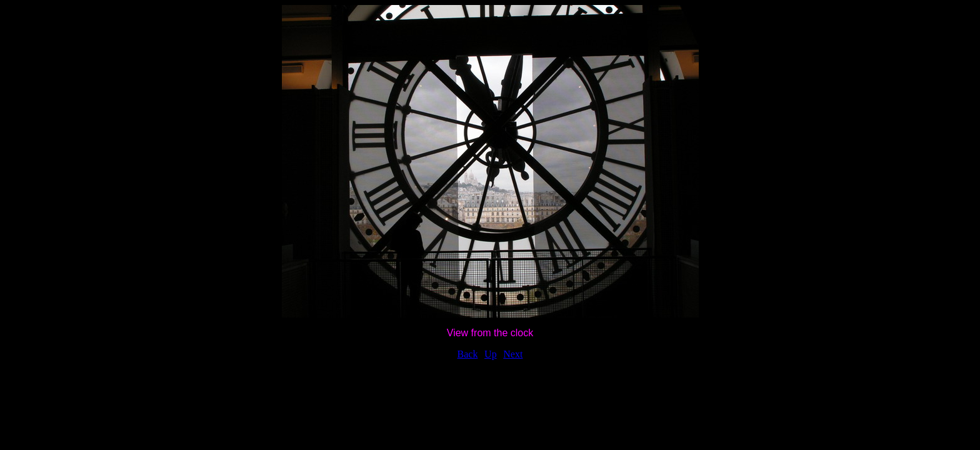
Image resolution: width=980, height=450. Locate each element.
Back (468, 354)
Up (491, 354)
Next (513, 354)
